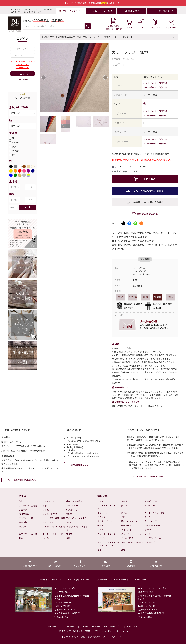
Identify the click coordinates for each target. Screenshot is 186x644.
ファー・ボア (151, 542)
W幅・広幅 (126, 530)
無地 (21, 501)
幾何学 (69, 514)
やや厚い (16, 151)
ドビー (124, 517)
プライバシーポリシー (103, 631)
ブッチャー (150, 517)
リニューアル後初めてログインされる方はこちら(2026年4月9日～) (22, 64)
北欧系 (46, 538)
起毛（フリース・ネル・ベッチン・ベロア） (108, 544)
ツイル (124, 513)
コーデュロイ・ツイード (132, 542)
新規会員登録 (23, 79)
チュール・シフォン (107, 534)
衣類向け (108, 37)
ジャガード (126, 525)
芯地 (99, 550)
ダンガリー (150, 505)
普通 (14, 147)
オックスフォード (105, 513)
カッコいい (48, 522)
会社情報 (52, 626)
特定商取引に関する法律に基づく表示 (74, 631)
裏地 (123, 550)
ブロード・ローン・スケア (108, 507)
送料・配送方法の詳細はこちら (22, 480)
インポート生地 (50, 514)
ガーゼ (124, 501)
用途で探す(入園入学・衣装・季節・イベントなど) (79, 37)
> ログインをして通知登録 (155, 83)
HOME (45, 37)
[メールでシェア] (141, 223)
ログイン (25, 74)
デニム (46, 510)
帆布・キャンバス (129, 521)
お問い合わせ (132, 626)
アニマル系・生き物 (28, 505)
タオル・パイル (104, 521)
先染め (100, 525)
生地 (52, 37)
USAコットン (72, 510)
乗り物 (69, 534)
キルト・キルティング (155, 513)
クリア (13, 207)
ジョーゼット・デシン (131, 534)
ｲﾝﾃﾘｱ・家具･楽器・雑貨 (54, 518)
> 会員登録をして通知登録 (155, 87)
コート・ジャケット (124, 37)
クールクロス (127, 538)
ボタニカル (24, 514)
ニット (100, 530)
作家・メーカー (73, 538)
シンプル (23, 527)
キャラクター (72, 505)
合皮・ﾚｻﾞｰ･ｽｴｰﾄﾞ (153, 525)
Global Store (141, 580)
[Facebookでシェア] (129, 223)
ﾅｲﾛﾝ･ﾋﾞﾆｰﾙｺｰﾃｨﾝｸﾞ (106, 538)
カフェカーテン (152, 521)
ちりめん (101, 517)
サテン (148, 530)
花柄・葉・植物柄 (74, 501)
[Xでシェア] (123, 223)
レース (148, 534)
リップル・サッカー (154, 538)
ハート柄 (23, 522)
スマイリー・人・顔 (28, 534)
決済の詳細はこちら (79, 465)
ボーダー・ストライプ (53, 534)
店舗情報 (84, 626)
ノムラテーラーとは (68, 626)
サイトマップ (122, 631)
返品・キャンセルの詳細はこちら (148, 476)
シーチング (102, 501)
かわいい (70, 522)
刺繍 (21, 538)
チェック (23, 510)
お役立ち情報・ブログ (113, 626)
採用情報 (96, 626)
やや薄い (16, 142)
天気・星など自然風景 (76, 518)
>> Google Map (61, 617)
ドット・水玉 (49, 501)
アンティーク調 (26, 518)
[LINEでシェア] (135, 223)
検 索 (28, 207)
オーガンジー (151, 501)
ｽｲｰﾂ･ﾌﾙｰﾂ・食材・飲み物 (77, 528)
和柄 (45, 505)
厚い (14, 155)
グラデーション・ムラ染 (54, 527)
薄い (14, 138)
